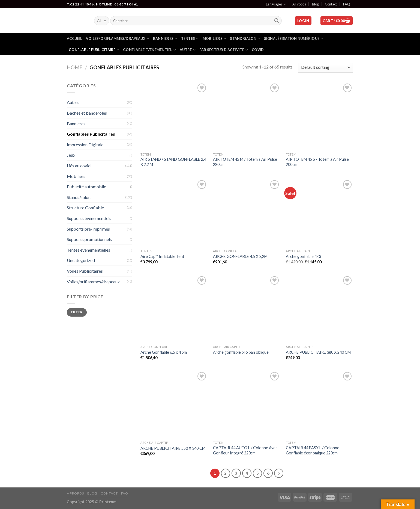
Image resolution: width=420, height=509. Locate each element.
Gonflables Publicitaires (91, 134)
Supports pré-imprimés (88, 229)
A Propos (299, 4)
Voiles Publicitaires (85, 271)
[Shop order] (325, 67)
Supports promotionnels (89, 239)
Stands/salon (79, 197)
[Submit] (277, 21)
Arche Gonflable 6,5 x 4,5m (164, 352)
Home (75, 67)
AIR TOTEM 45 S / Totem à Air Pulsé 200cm (317, 162)
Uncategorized (81, 260)
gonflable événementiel (149, 50)
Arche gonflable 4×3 (303, 256)
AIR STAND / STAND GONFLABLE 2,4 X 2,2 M (173, 162)
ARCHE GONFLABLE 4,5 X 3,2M (240, 256)
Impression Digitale (85, 145)
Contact (331, 4)
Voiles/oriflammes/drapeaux (118, 39)
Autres (73, 102)
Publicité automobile (86, 187)
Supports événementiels (89, 218)
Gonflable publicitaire (94, 50)
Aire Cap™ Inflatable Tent (162, 256)
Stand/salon (245, 39)
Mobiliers (214, 39)
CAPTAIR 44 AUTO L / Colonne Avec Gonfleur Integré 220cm (245, 450)
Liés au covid (79, 166)
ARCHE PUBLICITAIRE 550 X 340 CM (173, 448)
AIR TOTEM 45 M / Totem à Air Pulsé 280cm (245, 162)
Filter (77, 312)
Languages (276, 4)
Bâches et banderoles (87, 113)
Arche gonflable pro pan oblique (241, 352)
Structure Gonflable (85, 208)
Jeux (71, 155)
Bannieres (165, 39)
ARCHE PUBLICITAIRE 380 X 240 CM (318, 352)
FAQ (347, 4)
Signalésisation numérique (294, 39)
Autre (188, 50)
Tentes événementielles (88, 250)
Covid (258, 50)
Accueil (74, 38)
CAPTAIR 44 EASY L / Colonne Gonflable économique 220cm (313, 450)
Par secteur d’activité (224, 50)
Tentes (190, 39)
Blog (315, 4)
